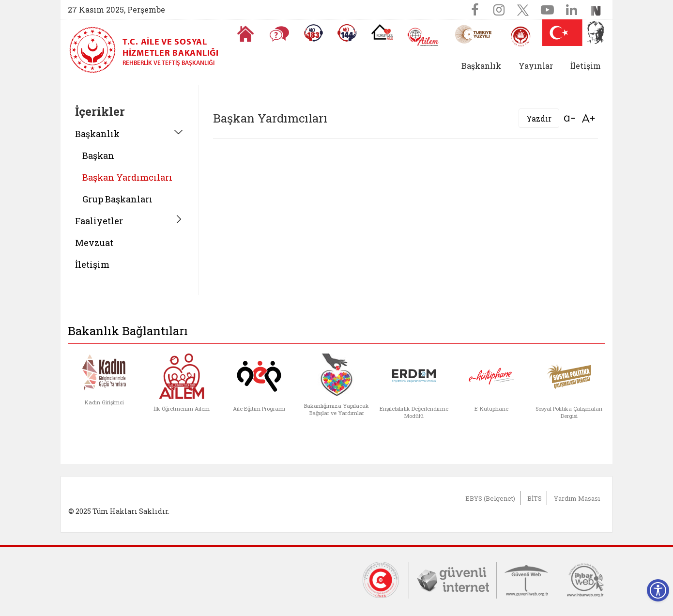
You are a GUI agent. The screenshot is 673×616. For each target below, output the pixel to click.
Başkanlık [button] (481, 66)
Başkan (98, 155)
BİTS (535, 498)
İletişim (586, 66)
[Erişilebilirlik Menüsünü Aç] (658, 590)
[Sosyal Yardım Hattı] (347, 33)
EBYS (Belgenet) (490, 498)
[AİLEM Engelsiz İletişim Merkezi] (423, 37)
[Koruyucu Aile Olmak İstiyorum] (382, 32)
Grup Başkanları (117, 199)
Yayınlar (536, 66)
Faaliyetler (99, 221)
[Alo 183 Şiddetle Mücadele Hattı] (313, 33)
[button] (510, 65)
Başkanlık (97, 134)
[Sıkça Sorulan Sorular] (279, 34)
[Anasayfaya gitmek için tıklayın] (245, 34)
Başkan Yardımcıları (127, 177)
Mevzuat (94, 243)
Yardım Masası (577, 498)
